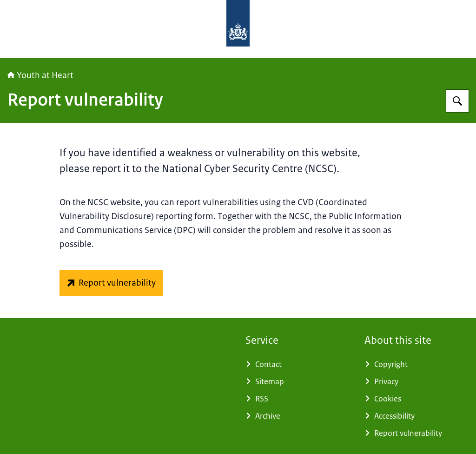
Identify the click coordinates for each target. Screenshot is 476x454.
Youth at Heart (40, 75)
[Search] (457, 101)
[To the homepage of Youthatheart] (308, 29)
